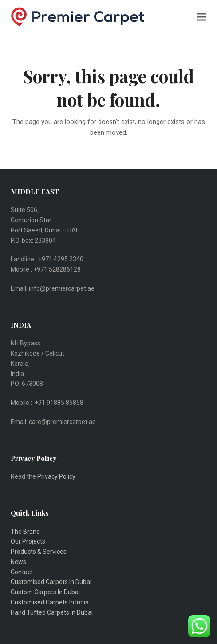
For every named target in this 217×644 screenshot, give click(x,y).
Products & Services (39, 552)
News (18, 562)
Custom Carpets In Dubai (45, 592)
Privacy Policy (57, 476)
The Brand (25, 532)
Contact (22, 572)
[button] (201, 17)
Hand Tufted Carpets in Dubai (52, 612)
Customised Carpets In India (50, 602)
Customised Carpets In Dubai (51, 582)
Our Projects (28, 541)
